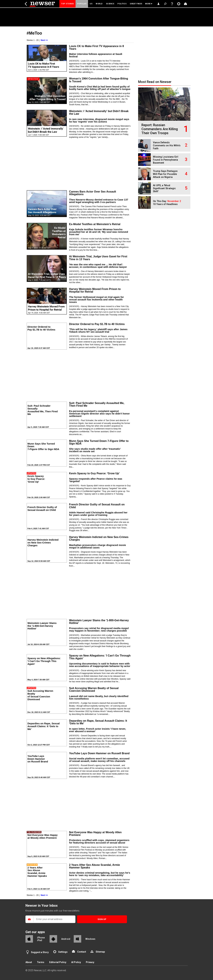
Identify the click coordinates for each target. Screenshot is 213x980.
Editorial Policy (58, 962)
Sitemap (100, 952)
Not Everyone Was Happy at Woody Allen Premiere (95, 834)
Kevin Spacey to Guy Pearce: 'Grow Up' (94, 473)
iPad (40, 940)
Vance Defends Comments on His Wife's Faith (167, 146)
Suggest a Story (40, 952)
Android (66, 939)
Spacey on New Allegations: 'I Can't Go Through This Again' (100, 657)
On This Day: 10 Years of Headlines (167, 203)
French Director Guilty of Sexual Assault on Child (97, 506)
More (148, 4)
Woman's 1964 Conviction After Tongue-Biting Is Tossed (99, 80)
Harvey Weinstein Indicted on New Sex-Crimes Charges (99, 538)
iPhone (41, 938)
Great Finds (136, 4)
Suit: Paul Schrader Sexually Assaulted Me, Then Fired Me (97, 404)
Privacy (90, 962)
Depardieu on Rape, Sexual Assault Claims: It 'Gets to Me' (98, 722)
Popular (82, 4)
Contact (82, 952)
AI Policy (76, 962)
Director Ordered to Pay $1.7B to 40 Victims (97, 324)
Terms (41, 962)
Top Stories (67, 4)
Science (110, 4)
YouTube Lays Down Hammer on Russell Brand (99, 753)
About (29, 962)
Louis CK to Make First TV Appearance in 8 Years (97, 47)
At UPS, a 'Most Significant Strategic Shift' (164, 188)
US (91, 4)
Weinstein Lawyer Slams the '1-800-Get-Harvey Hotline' (99, 622)
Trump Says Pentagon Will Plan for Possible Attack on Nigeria (165, 174)
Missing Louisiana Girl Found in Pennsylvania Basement (166, 160)
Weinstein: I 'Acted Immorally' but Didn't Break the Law (99, 112)
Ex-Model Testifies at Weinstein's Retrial (95, 224)
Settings (63, 952)
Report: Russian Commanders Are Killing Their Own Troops (160, 129)
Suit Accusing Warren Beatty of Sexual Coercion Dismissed (94, 689)
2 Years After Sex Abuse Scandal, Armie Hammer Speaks (95, 866)
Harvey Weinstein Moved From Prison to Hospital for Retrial (95, 290)
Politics (122, 4)
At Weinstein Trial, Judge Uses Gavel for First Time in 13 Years (98, 258)
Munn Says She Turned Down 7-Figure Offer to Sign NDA (99, 442)
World (99, 4)
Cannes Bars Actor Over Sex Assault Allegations (93, 193)
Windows (90, 939)
